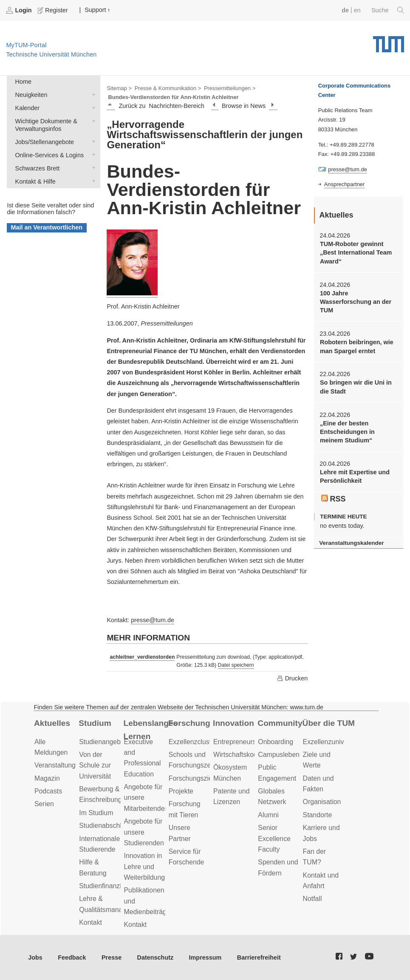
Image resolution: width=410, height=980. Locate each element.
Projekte (181, 791)
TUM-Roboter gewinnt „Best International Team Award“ (356, 253)
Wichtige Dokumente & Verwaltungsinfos (92, 120)
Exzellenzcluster (193, 742)
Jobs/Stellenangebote (92, 141)
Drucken (292, 678)
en (357, 10)
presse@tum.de (153, 620)
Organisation (322, 802)
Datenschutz (156, 957)
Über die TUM (329, 723)
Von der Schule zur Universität (95, 765)
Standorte (318, 815)
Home (23, 82)
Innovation (233, 723)
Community (280, 723)
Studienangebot (103, 742)
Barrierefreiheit (259, 957)
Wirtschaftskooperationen (251, 755)
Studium (95, 723)
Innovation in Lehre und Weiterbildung (145, 867)
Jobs (35, 957)
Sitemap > (119, 88)
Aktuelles (52, 723)
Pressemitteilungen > (230, 88)
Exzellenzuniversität (333, 742)
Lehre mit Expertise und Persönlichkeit (355, 476)
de (345, 10)
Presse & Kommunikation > (168, 88)
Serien (44, 804)
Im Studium (96, 813)
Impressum (205, 957)
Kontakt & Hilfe (92, 181)
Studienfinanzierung (109, 886)
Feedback (72, 957)
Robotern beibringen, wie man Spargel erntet (357, 346)
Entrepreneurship (239, 742)
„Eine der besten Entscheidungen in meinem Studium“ (347, 432)
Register (54, 10)
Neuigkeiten (92, 94)
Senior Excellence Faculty (274, 838)
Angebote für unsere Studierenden (144, 832)
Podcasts (48, 791)
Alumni (268, 815)
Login (20, 10)
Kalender (92, 107)
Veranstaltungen (59, 765)
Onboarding (276, 742)
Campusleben (279, 755)
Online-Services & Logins (92, 154)
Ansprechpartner (345, 184)
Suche (388, 10)
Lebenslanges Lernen (151, 730)
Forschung (189, 723)
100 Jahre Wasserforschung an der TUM (356, 302)
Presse (112, 957)
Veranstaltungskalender (351, 543)
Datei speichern (236, 665)
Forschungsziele (193, 778)
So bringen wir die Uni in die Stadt (356, 387)
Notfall (312, 899)
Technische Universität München (389, 41)
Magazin (47, 778)
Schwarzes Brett (92, 168)
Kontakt (90, 922)
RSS (334, 499)
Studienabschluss (105, 826)
